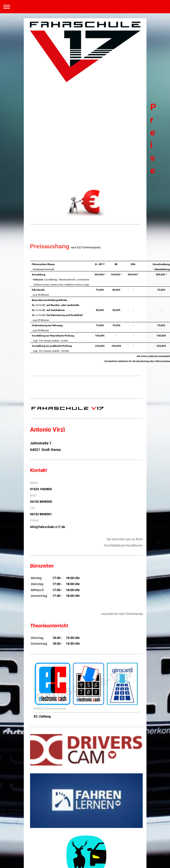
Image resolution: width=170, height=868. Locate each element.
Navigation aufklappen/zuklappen (85, 7)
